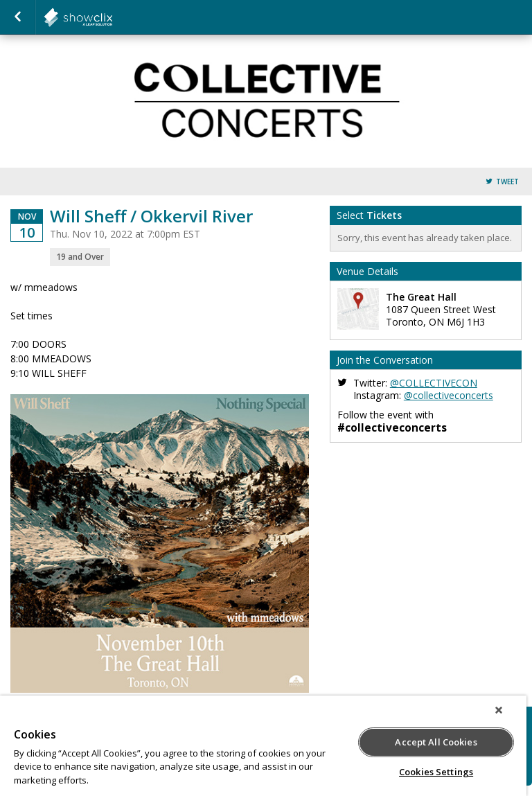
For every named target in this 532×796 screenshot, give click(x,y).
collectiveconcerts (112, 17)
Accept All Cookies (436, 742)
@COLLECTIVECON (434, 383)
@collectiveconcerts (449, 395)
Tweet (507, 182)
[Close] (499, 710)
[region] (263, 746)
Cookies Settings (436, 772)
